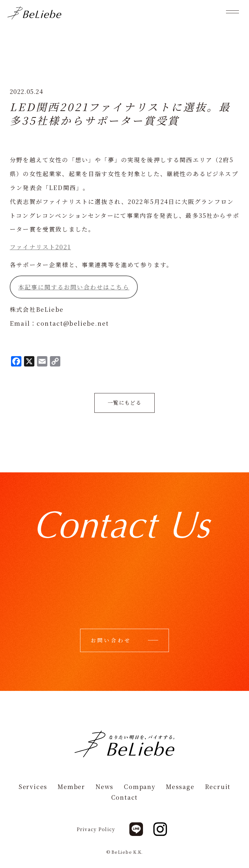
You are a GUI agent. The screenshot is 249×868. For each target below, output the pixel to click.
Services (33, 787)
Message (180, 787)
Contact (125, 798)
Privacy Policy (96, 829)
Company (140, 787)
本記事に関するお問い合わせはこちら (74, 287)
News (105, 787)
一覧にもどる (124, 403)
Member (71, 787)
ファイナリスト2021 (40, 247)
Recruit (218, 787)
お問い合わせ (111, 640)
